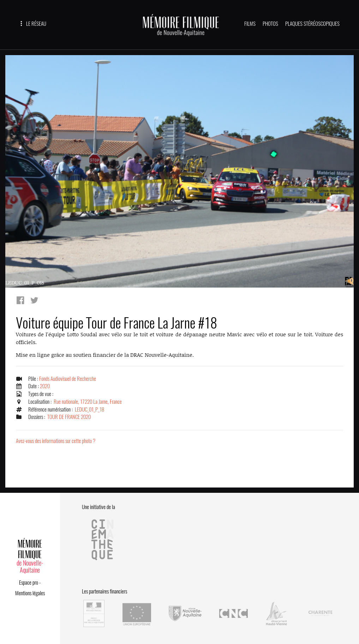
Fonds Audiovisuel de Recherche (68, 379)
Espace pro (29, 583)
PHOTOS (270, 24)
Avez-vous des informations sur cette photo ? (56, 441)
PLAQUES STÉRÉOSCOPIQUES (312, 24)
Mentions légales (30, 593)
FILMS (250, 24)
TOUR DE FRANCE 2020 (69, 417)
